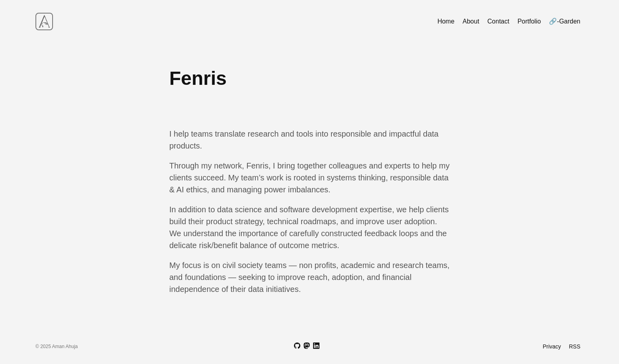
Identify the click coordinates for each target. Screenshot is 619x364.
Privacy (552, 346)
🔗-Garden (565, 21)
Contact (499, 21)
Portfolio (529, 21)
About (471, 21)
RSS (575, 346)
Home (446, 21)
